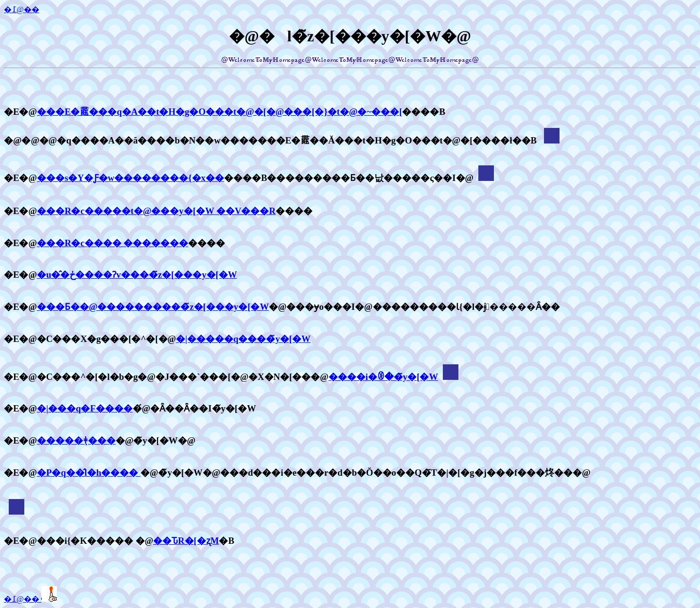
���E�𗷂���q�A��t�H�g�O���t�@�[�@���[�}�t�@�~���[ (220, 112)
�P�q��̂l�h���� (89, 473)
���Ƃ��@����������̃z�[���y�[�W (153, 307)
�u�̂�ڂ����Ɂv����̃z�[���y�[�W (137, 275)
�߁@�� (22, 9)
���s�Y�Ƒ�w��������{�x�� (131, 178)
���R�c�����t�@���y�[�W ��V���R (156, 211)
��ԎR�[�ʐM (186, 541)
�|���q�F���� (85, 408)
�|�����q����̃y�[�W (243, 339)
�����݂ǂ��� (76, 440)
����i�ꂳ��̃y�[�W (383, 377)
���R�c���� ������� (113, 243)
